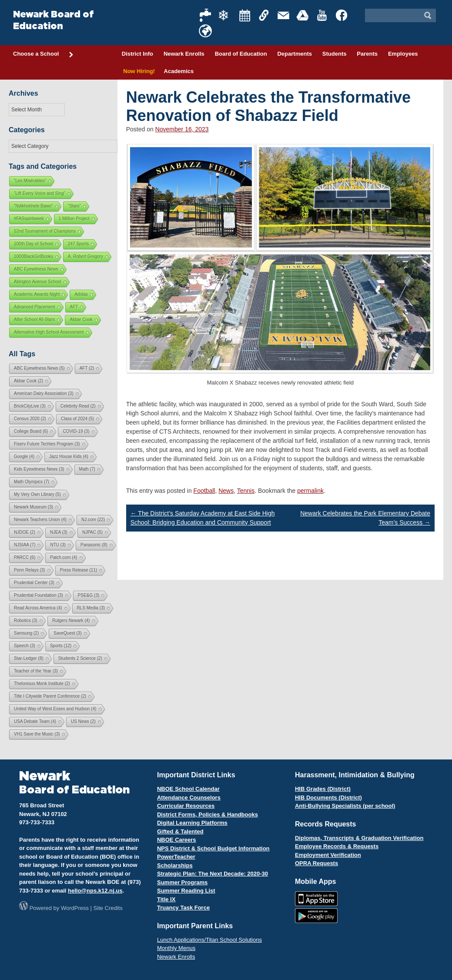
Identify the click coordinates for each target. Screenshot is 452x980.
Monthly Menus (176, 948)
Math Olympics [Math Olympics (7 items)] (32, 482)
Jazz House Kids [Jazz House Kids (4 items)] (69, 457)
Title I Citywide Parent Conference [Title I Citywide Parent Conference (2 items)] (50, 696)
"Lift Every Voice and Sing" (40, 193)
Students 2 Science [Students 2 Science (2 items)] (80, 658)
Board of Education (241, 54)
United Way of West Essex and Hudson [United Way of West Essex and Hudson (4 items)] (55, 709)
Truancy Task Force (183, 908)
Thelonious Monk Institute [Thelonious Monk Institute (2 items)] (42, 684)
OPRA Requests (316, 863)
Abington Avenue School (38, 282)
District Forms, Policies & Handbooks (208, 814)
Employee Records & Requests (337, 846)
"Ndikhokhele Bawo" (33, 206)
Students (335, 54)
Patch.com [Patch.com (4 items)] (64, 557)
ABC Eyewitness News (36, 269)
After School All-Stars (34, 319)
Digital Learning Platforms (192, 823)
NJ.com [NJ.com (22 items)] (93, 520)
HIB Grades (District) (323, 789)
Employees (403, 54)
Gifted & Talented (180, 831)
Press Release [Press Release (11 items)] (79, 570)
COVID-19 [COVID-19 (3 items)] (76, 431)
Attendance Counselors (189, 798)
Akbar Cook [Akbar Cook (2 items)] (28, 381)
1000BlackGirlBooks (33, 256)
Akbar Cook (81, 319)
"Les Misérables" (30, 181)
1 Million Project (74, 219)
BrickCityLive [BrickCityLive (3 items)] (30, 406)
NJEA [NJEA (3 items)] (59, 532)
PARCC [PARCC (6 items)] (25, 557)
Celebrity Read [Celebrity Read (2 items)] (78, 406)
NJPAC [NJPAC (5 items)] (92, 532)
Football (204, 491)
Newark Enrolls (184, 54)
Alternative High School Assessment (49, 332)
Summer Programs (182, 882)
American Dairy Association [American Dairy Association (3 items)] (44, 393)
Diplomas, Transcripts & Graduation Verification (359, 838)
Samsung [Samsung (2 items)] (26, 633)
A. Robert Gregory (85, 256)
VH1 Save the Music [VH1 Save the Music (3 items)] (37, 734)
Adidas (81, 294)
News (226, 491)
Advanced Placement (35, 307)
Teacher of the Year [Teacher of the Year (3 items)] (36, 671)
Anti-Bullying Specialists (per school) (345, 806)
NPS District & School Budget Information (213, 848)
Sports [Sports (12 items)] (61, 646)
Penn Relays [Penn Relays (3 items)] (30, 570)
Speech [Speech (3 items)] (25, 646)
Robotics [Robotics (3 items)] (26, 620)
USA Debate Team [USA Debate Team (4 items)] (35, 721)
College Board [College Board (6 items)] (31, 431)
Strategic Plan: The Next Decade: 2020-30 (213, 874)
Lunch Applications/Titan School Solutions (209, 940)
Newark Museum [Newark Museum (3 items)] (33, 507)
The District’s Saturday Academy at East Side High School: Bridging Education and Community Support (203, 518)
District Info (137, 54)
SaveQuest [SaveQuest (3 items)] (67, 633)
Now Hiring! (138, 71)
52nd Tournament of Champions (45, 231)
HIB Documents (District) (328, 798)
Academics (179, 71)
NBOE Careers (177, 840)
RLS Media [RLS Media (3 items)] (91, 608)
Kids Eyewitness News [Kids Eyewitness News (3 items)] (39, 469)
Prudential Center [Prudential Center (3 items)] (34, 583)
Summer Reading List (186, 891)
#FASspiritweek (29, 219)
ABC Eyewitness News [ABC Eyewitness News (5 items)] (39, 368)
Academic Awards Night (37, 294)
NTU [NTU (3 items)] (58, 545)
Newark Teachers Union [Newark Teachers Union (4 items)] (40, 520)
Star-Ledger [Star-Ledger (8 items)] (29, 658)
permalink (310, 491)
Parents (367, 54)
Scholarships (175, 865)
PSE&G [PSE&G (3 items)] (89, 595)
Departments (294, 54)
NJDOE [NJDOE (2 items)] (25, 532)
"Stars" (74, 206)
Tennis (246, 491)
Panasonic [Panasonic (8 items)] (94, 545)
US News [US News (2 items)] (83, 721)
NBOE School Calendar (188, 789)
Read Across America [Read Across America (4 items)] (38, 608)
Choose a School (44, 54)
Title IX (166, 899)
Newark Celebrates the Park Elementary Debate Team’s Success (365, 518)
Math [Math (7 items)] (87, 469)
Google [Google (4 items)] (24, 457)
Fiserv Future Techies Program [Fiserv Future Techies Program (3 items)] (47, 444)
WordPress (75, 908)
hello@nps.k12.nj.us (95, 891)
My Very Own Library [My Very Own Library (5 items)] (37, 494)
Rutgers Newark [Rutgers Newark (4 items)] (71, 620)
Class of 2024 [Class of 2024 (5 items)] (77, 419)
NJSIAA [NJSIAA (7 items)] (25, 545)
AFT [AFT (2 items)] (87, 368)
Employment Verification (328, 855)
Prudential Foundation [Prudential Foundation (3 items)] (39, 595)
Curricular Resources (186, 806)
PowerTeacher (176, 857)
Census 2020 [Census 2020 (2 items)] (30, 419)
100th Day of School (33, 244)
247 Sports (78, 244)
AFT (74, 307)
